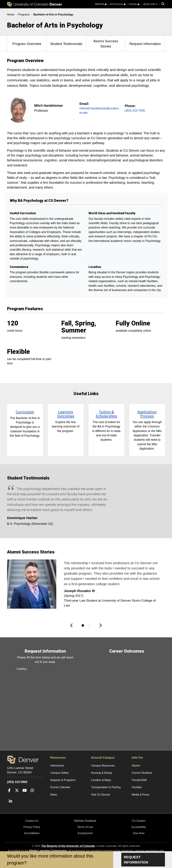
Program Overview (27, 44)
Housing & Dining (101, 773)
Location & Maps (101, 780)
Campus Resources (103, 766)
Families (137, 787)
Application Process (147, 414)
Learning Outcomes (66, 414)
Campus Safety (60, 773)
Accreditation (32, 833)
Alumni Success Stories (106, 44)
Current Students (142, 773)
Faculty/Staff (139, 780)
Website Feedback (85, 821)
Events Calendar (60, 787)
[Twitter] (17, 795)
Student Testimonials (66, 44)
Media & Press (141, 795)
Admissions (57, 766)
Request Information (145, 44)
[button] (72, 625)
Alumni (136, 766)
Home (11, 15)
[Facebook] (9, 795)
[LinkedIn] (10, 806)
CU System (139, 821)
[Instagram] (32, 795)
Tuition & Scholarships (106, 414)
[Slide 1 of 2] (83, 625)
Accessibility (139, 827)
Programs (24, 15)
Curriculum (25, 412)
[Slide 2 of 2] (89, 625)
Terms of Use (85, 827)
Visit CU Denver (101, 795)
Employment (85, 833)
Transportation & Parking (106, 787)
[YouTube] (25, 795)
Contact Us (32, 821)
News (54, 795)
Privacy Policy (32, 827)
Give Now (139, 833)
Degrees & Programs (63, 780)
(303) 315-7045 (135, 111)
